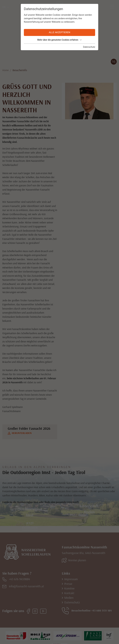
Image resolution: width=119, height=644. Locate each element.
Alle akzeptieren (59, 32)
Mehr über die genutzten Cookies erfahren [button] (59, 40)
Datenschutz (89, 47)
